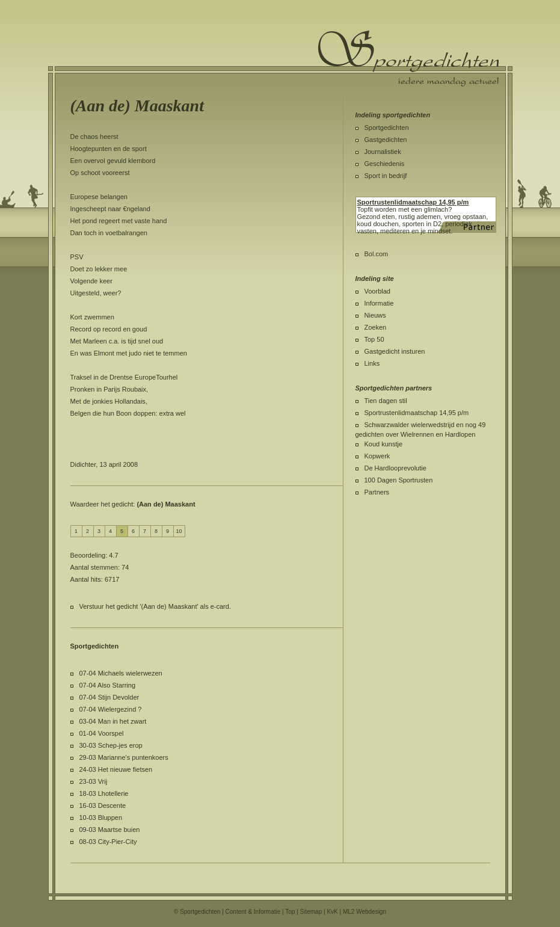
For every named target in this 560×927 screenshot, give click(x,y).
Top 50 (374, 339)
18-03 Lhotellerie (104, 793)
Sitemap (311, 912)
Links (372, 363)
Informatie (379, 303)
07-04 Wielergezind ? (111, 709)
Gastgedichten (386, 140)
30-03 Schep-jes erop (111, 745)
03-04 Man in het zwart (113, 721)
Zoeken (376, 327)
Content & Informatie (253, 912)
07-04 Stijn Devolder (109, 697)
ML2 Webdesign (365, 912)
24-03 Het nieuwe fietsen (116, 769)
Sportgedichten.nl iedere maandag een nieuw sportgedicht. (408, 58)
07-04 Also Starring (108, 685)
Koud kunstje (384, 444)
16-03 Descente (103, 805)
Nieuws (375, 315)
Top (290, 912)
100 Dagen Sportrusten (399, 480)
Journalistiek (383, 152)
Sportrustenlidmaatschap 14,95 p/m (417, 413)
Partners (377, 492)
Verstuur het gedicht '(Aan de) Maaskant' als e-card (154, 606)
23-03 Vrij (94, 781)
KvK (332, 912)
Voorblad (377, 291)
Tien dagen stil (386, 401)
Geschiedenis (385, 164)
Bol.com (377, 254)
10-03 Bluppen (101, 818)
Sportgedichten (387, 128)
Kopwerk (377, 456)
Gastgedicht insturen (395, 351)
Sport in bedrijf (386, 176)
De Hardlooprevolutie (395, 468)
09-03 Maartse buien (110, 830)
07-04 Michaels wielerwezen (121, 673)
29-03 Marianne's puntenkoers (124, 757)
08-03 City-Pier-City (108, 842)
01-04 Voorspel (102, 733)
